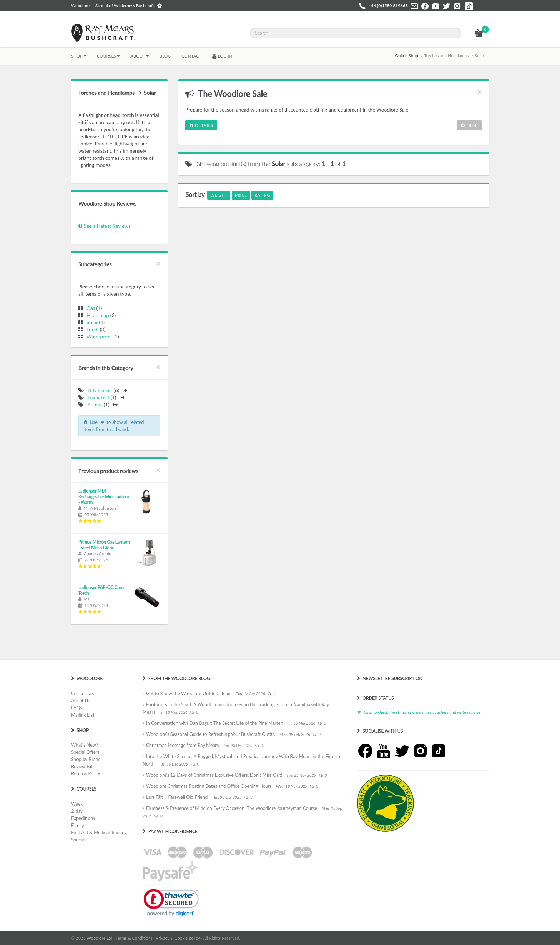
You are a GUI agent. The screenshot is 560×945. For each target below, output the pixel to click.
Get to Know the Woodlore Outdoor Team (189, 693)
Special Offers (85, 752)
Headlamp (97, 315)
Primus (95, 404)
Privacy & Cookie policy (178, 938)
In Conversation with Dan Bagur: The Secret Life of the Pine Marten (215, 723)
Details (201, 125)
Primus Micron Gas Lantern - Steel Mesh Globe (104, 545)
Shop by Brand (86, 759)
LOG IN (222, 56)
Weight (219, 195)
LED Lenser (100, 390)
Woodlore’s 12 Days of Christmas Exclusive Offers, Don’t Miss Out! (214, 775)
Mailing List (83, 715)
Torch (92, 329)
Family (77, 825)
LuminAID (98, 397)
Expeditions (83, 818)
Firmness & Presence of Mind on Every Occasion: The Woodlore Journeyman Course (232, 808)
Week (77, 804)
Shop (79, 56)
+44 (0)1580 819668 (388, 6)
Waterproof (98, 337)
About (139, 56)
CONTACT (191, 56)
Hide (469, 125)
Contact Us (82, 693)
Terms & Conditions (134, 938)
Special (78, 840)
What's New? (85, 745)
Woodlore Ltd (100, 938)
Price (241, 195)
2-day (77, 811)
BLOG (165, 56)
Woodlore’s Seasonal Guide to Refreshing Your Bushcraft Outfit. (211, 734)
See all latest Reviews (104, 226)
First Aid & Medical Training (99, 832)
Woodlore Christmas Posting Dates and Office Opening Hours (209, 786)
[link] (171, 903)
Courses (108, 56)
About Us (81, 701)
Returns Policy (86, 773)
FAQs (77, 708)
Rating (262, 195)
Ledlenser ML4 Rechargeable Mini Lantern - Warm (104, 496)
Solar (91, 322)
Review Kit (82, 766)
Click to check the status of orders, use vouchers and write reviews (422, 712)
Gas (90, 308)
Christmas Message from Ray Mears (182, 745)
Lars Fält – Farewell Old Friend (177, 797)
